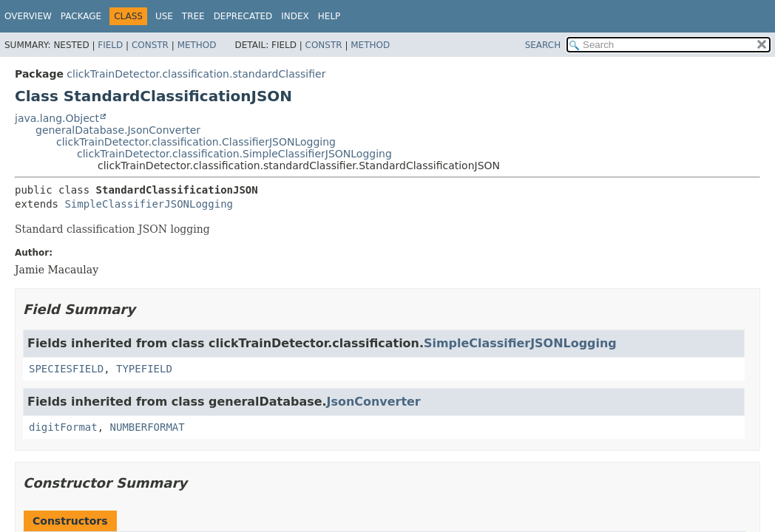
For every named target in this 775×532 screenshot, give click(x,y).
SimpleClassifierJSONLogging (149, 204)
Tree (193, 16)
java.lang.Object (57, 118)
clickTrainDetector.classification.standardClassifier (196, 74)
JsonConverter (374, 402)
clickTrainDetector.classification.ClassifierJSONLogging (196, 142)
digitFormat (63, 427)
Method (197, 45)
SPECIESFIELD (66, 369)
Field (110, 45)
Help (329, 16)
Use (164, 16)
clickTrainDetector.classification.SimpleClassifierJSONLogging (234, 154)
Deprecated (243, 16)
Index (295, 16)
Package (81, 16)
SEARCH (543, 45)
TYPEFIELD (144, 369)
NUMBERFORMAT (148, 427)
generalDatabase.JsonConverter (118, 130)
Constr (150, 45)
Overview (28, 16)
